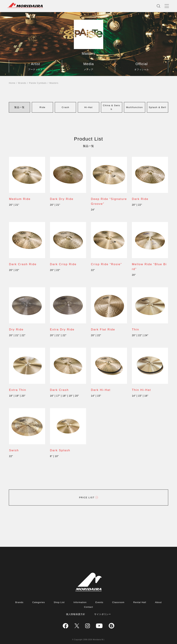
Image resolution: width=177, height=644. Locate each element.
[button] (19, 107)
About (158, 602)
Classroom (118, 602)
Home (12, 83)
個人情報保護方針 (76, 614)
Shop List (59, 602)
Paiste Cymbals (38, 83)
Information (80, 602)
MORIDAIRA (25, 5)
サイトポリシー (103, 614)
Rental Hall (140, 602)
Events (99, 602)
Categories (39, 602)
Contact (88, 607)
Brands (22, 83)
